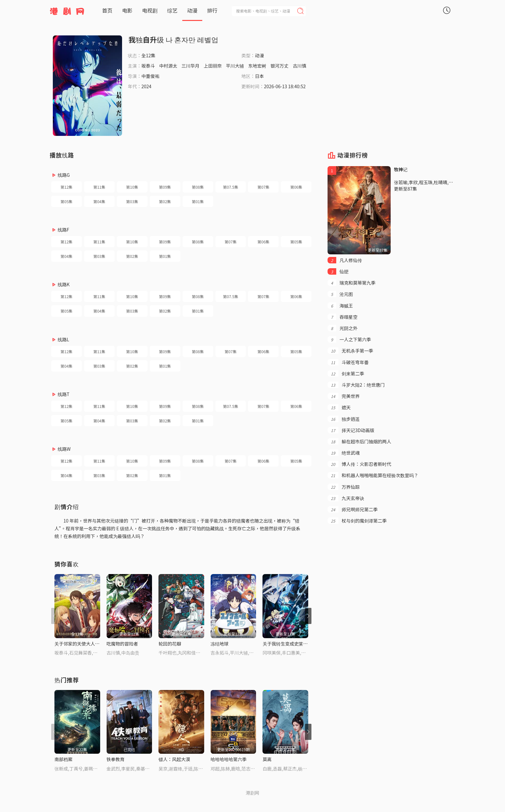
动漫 (192, 10)
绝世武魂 (343, 453)
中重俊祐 (150, 76)
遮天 (339, 407)
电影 (127, 10)
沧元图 (340, 294)
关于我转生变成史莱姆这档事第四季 (299, 644)
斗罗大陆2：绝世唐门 (356, 385)
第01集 (198, 201)
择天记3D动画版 (351, 430)
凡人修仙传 (345, 260)
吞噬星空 (343, 317)
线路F (63, 230)
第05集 (67, 201)
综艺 (172, 10)
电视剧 (150, 10)
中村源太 (168, 66)
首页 (107, 10)
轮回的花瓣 (170, 644)
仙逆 (338, 271)
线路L (63, 339)
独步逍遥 (343, 419)
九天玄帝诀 (346, 498)
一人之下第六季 (349, 339)
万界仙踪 (343, 487)
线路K (64, 284)
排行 (212, 10)
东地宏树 (257, 66)
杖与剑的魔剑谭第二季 (357, 521)
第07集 (263, 187)
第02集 (165, 201)
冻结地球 (220, 644)
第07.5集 (230, 187)
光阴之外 (343, 328)
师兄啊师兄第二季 (353, 509)
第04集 (99, 201)
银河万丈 (280, 66)
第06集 (296, 187)
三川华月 (190, 66)
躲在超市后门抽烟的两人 (359, 441)
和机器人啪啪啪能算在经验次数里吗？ (373, 475)
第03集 (132, 201)
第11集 (99, 187)
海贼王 (340, 306)
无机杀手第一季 (350, 351)
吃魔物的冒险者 (122, 644)
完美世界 (343, 396)
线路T (63, 394)
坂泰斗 (148, 66)
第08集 (198, 187)
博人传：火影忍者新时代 (359, 464)
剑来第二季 (346, 373)
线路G (64, 175)
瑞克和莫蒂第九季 (352, 283)
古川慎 (300, 66)
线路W (64, 449)
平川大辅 (235, 66)
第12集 (67, 187)
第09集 (165, 187)
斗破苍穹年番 (348, 362)
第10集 (132, 187)
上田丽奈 (213, 66)
